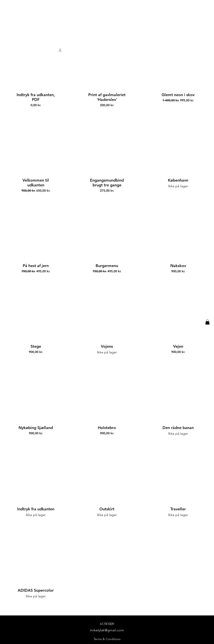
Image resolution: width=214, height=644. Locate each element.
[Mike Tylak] (110, 15)
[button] (207, 322)
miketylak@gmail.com (107, 630)
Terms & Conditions (107, 639)
